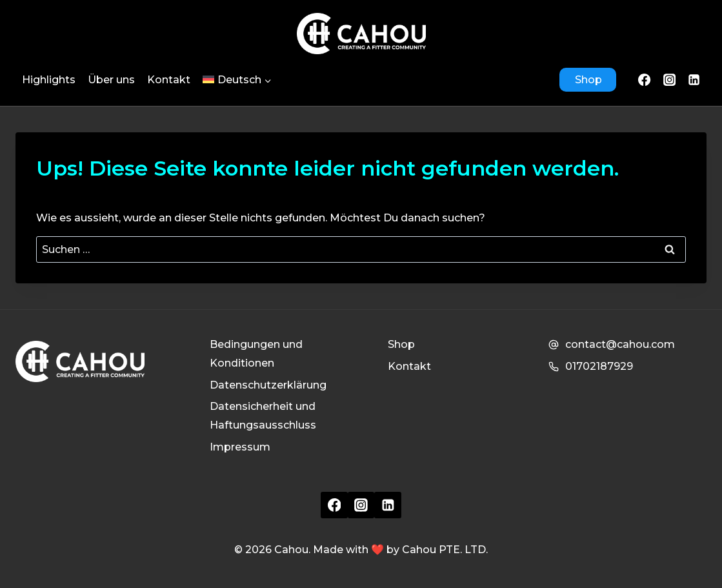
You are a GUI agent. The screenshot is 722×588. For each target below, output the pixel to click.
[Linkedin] (388, 505)
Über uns (111, 80)
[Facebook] (645, 79)
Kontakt (169, 80)
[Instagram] (669, 79)
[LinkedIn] (694, 79)
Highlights (49, 80)
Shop (588, 80)
